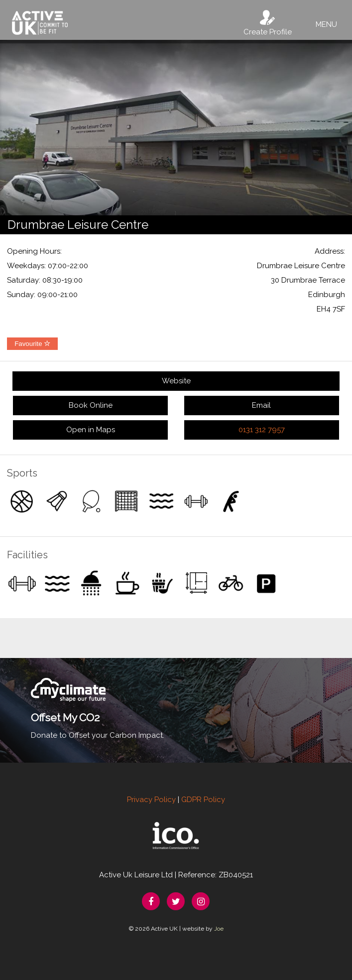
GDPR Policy (203, 800)
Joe (219, 929)
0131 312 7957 (262, 430)
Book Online (91, 405)
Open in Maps (91, 430)
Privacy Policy (151, 800)
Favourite (32, 344)
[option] (176, 128)
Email (261, 405)
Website (176, 381)
